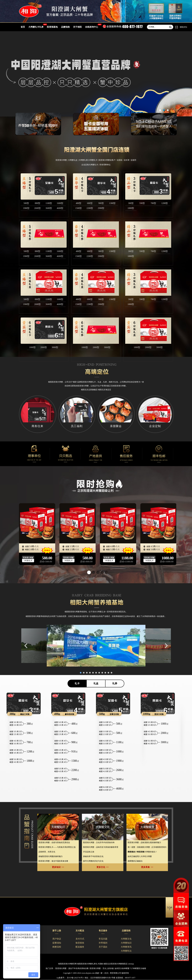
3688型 (49, 208)
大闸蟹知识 (126, 943)
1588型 (78, 208)
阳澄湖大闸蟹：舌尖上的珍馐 (102, 968)
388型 (131, 203)
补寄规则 (103, 943)
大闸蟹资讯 (126, 947)
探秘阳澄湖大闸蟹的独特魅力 (51, 856)
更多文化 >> (103, 867)
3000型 (55, 347)
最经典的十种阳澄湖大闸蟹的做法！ (142, 852)
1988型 (26, 208)
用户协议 (57, 939)
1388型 (112, 203)
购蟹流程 (57, 947)
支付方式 (80, 939)
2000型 (44, 347)
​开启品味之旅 (89, 852)
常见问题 (103, 939)
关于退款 (103, 947)
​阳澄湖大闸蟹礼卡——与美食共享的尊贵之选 (57, 847)
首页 (23, 27)
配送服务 (80, 947)
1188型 (49, 203)
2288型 (90, 208)
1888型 (131, 208)
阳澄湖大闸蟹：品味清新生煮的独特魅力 (144, 842)
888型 (38, 203)
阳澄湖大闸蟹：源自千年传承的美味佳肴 (72, 968)
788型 (153, 203)
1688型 (60, 203)
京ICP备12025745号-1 (75, 978)
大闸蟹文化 (126, 939)
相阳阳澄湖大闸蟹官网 (67, 964)
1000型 (32, 347)
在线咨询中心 (92, 27)
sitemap (131, 964)
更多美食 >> (147, 867)
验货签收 (80, 943)
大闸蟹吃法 (126, 951)
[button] (89, 572)
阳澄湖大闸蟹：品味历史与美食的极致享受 (101, 847)
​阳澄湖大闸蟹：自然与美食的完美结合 (54, 842)
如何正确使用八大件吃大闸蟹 (140, 856)
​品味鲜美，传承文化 (47, 852)
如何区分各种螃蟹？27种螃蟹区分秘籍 (130, 968)
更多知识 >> (58, 867)
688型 (90, 203)
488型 (79, 203)
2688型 (37, 208)
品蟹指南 (65, 27)
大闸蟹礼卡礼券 (36, 27)
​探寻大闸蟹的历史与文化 (93, 861)
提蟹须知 (57, 943)
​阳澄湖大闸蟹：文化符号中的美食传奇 (99, 842)
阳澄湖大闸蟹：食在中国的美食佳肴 (53, 861)
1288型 (165, 203)
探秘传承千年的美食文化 (93, 856)
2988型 (101, 208)
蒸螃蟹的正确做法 (135, 861)
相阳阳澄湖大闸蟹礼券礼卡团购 (90, 964)
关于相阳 (77, 27)
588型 (26, 203)
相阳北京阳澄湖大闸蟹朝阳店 (116, 964)
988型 (101, 203)
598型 (142, 203)
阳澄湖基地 (52, 27)
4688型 (60, 208)
